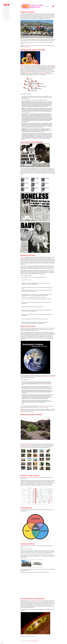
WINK (7, 20)
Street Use (6, 17)
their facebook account (29, 46)
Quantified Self (5, 14)
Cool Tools (6, 9)
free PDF (44, 407)
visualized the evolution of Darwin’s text (31, 477)
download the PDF (51, 376)
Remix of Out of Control (28, 326)
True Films (6, 11)
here (21, 176)
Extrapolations (5, 12)
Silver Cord (6, 19)
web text (39, 407)
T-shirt (28, 511)
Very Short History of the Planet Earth (32, 599)
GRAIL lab (40, 555)
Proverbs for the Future (28, 255)
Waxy (48, 572)
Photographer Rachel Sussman (26, 445)
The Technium (5, 8)
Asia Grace (6, 18)
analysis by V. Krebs (42, 72)
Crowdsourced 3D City (28, 544)
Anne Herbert (23, 257)
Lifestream (6, 7)
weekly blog (47, 270)
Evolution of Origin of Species (30, 476)
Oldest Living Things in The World (31, 415)
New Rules (6, 15)
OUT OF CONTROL (47, 328)
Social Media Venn (26, 508)
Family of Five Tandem (28, 12)
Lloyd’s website (43, 376)
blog (49, 19)
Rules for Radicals (28, 72)
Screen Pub (6, 13)
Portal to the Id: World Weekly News (32, 142)
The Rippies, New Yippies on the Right (33, 50)
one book (24, 266)
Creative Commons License (34, 641)
